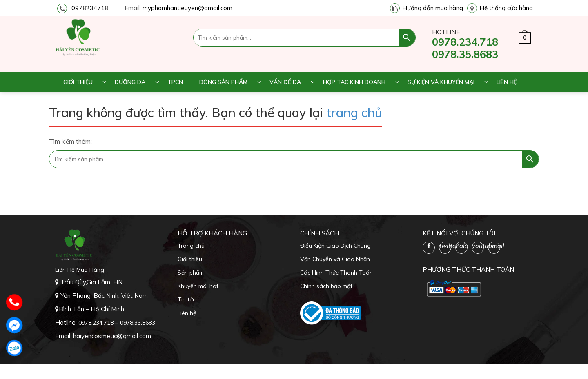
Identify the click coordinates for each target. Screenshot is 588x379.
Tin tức (187, 299)
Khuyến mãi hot (198, 286)
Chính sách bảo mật (326, 286)
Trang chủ (191, 246)
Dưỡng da (130, 82)
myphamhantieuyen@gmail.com (187, 8)
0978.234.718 (465, 42)
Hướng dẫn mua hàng (433, 8)
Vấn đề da (285, 82)
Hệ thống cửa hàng (506, 8)
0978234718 (90, 8)
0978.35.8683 (465, 54)
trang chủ (354, 112)
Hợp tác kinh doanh (354, 82)
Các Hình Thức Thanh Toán (336, 273)
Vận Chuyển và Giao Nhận (335, 259)
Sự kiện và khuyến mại (441, 82)
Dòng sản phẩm (223, 82)
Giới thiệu (78, 82)
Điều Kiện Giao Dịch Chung (335, 246)
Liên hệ (507, 82)
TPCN (175, 82)
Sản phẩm (191, 273)
